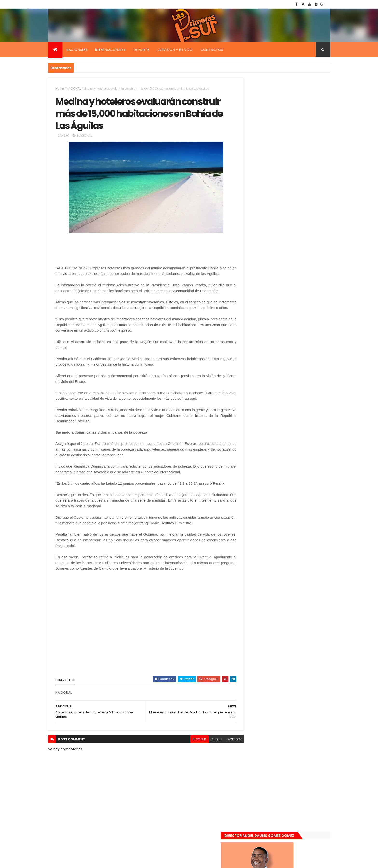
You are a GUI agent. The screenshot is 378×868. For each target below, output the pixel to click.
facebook (223, 753)
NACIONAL (74, 88)
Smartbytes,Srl (85, 861)
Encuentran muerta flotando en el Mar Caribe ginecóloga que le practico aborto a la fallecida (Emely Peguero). (296, 337)
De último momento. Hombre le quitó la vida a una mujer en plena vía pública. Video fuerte (297, 367)
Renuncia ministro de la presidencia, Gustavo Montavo (294, 392)
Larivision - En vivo (175, 50)
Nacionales (77, 50)
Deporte (141, 50)
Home (60, 88)
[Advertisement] (94, 254)
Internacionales (111, 50)
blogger (189, 753)
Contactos (212, 50)
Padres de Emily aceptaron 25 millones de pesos (296, 418)
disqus (205, 753)
